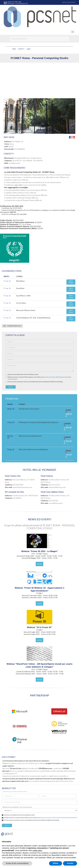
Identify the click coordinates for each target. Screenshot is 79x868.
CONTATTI (21, 49)
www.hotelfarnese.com (57, 487)
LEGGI (39, 564)
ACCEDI (65, 2)
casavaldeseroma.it (56, 503)
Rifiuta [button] (56, 863)
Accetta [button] (70, 863)
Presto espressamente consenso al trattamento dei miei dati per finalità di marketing (35, 382)
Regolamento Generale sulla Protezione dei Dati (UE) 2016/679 (57, 818)
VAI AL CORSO (71, 282)
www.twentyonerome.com (22, 487)
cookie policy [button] (37, 850)
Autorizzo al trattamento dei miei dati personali (23, 374)
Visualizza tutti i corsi (12, 326)
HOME (14, 49)
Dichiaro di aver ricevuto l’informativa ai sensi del (39, 378)
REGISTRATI (72, 2)
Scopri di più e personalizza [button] (17, 863)
